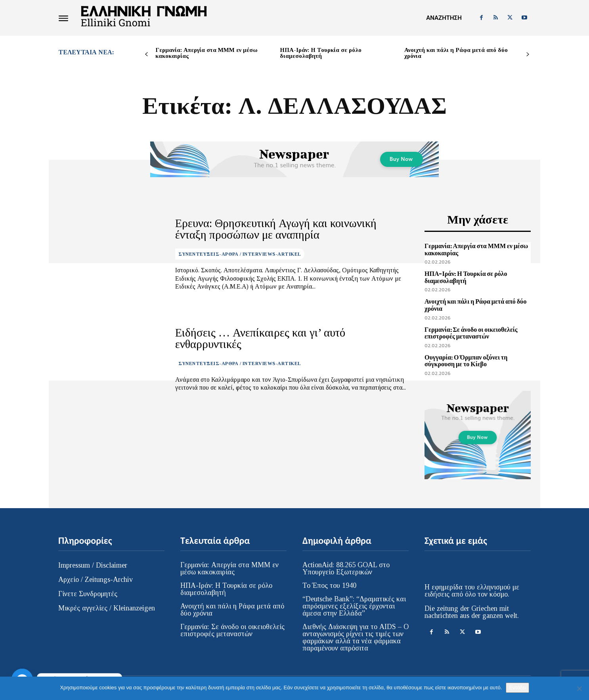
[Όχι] (579, 689)
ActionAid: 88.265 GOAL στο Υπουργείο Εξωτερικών (346, 568)
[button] (444, 18)
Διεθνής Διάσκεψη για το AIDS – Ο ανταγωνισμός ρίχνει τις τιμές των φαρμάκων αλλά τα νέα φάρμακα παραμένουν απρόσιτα (356, 637)
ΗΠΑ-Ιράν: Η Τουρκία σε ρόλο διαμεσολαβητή (321, 53)
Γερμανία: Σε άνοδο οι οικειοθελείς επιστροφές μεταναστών (471, 333)
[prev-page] (146, 55)
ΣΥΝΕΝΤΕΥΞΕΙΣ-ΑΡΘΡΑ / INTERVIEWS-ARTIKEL (240, 252)
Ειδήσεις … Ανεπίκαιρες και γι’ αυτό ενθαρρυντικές (277, 339)
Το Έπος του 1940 (329, 585)
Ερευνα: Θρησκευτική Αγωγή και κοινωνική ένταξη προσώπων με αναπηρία (276, 229)
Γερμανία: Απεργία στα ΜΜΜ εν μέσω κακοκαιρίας (207, 53)
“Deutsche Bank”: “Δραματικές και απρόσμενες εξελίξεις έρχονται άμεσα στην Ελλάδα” (354, 606)
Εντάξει (517, 688)
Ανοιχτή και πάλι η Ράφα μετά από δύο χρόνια (456, 53)
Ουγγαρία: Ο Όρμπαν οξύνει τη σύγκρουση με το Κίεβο (466, 361)
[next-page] (528, 55)
